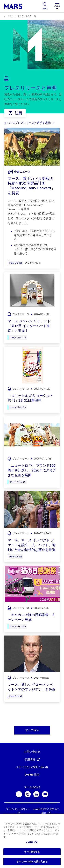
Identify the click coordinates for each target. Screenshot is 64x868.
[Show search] (45, 6)
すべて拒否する (32, 852)
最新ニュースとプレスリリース (22, 16)
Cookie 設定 (32, 775)
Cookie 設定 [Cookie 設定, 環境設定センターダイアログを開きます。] (32, 842)
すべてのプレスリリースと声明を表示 (27, 123)
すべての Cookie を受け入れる (32, 862)
